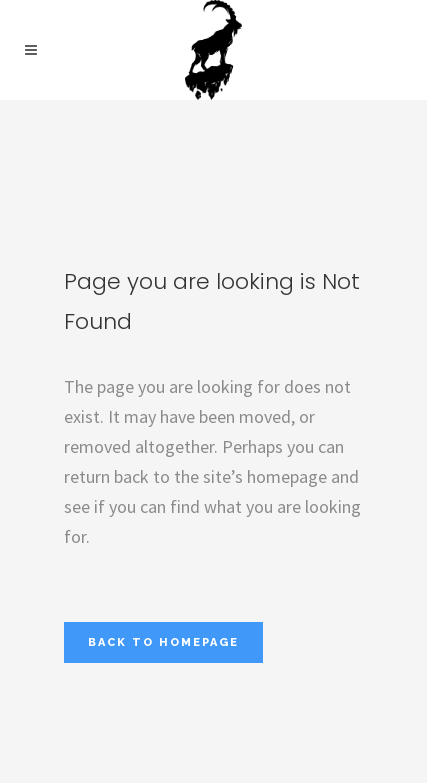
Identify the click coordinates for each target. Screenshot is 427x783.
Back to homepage (163, 642)
